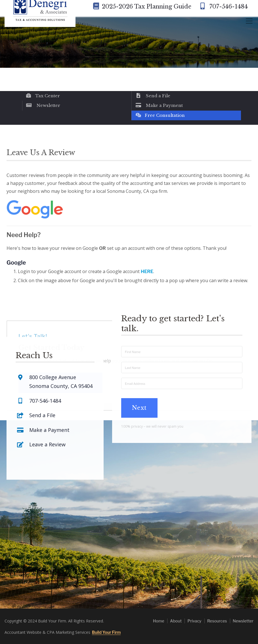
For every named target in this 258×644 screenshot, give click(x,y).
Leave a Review (47, 418)
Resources (217, 621)
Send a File (153, 96)
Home (159, 621)
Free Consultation (160, 115)
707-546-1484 (223, 7)
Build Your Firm (106, 632)
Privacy (194, 621)
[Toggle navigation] (249, 21)
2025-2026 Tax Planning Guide (142, 7)
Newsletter (43, 105)
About (176, 621)
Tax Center (43, 96)
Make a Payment (159, 105)
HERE (147, 272)
